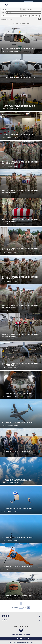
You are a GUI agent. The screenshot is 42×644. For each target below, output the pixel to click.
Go (29, 607)
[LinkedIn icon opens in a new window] (25, 639)
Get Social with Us (21, 626)
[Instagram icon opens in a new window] (17, 639)
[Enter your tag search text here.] (11, 16)
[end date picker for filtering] (36, 16)
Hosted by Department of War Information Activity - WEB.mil (21, 642)
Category (3, 12)
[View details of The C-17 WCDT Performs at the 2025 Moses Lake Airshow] (21, 385)
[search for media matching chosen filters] (39, 19)
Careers (4, 620)
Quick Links (5, 616)
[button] (29, 1)
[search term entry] (11, 9)
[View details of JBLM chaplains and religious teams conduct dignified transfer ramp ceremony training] (21, 155)
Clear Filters (15, 23)
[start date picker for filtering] (26, 16)
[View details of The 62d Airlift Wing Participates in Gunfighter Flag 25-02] (21, 40)
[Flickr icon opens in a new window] (21, 639)
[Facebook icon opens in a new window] (13, 639)
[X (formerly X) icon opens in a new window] (29, 639)
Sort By (23, 9)
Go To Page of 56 (19, 607)
